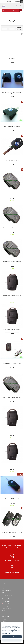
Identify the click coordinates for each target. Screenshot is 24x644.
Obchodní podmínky (7, 606)
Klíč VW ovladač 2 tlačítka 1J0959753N (12, 296)
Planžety (5, 593)
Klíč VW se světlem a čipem (12, 160)
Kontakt (5, 621)
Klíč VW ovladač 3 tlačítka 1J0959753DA (12, 228)
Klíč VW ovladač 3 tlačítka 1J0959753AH (12, 194)
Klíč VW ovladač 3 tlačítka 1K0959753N (12, 397)
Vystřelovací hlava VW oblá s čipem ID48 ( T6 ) (12, 93)
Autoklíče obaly (6, 586)
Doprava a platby (7, 601)
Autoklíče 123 (6, 617)
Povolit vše (12, 637)
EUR (10, 1)
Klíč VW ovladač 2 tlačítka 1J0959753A (12, 363)
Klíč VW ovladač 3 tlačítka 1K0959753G (12, 262)
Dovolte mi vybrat (6, 633)
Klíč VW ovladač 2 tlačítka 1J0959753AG (12, 431)
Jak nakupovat (6, 604)
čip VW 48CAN (12, 59)
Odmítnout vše (12, 640)
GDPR (4, 611)
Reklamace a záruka (7, 608)
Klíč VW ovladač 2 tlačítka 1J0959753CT (12, 330)
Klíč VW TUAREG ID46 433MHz (12, 499)
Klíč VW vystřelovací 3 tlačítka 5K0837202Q (12, 533)
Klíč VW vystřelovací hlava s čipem (12, 126)
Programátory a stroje (8, 595)
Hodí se (5, 619)
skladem (19, 27)
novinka (19, 29)
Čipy (4, 588)
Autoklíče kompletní (7, 591)
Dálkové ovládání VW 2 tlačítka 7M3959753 (12, 465)
